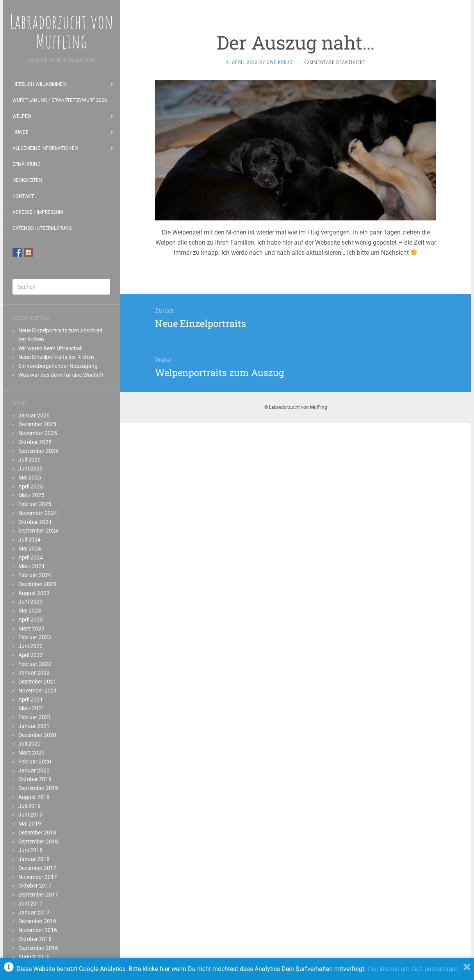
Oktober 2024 (35, 522)
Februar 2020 (35, 762)
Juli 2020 (29, 744)
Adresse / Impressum (38, 212)
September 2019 (38, 788)
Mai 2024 (30, 549)
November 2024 (38, 513)
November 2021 (38, 691)
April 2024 (31, 557)
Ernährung (27, 164)
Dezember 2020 (37, 735)
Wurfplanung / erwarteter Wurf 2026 (60, 100)
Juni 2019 (30, 815)
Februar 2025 (35, 504)
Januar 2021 (34, 726)
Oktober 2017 (35, 886)
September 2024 (38, 531)
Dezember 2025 (37, 424)
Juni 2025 (30, 469)
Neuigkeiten (27, 180)
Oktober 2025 (35, 442)
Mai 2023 (30, 611)
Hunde (20, 132)
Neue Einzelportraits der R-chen (56, 357)
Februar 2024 (35, 575)
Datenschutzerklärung (42, 228)
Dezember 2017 (37, 868)
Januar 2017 (34, 913)
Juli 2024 (29, 540)
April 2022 (31, 655)
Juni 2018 (30, 850)
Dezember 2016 (37, 921)
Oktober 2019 (35, 779)
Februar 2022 (35, 664)
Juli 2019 (29, 806)
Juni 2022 (30, 646)
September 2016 (38, 948)
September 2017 (38, 895)
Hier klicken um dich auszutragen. (414, 969)
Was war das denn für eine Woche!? (61, 375)
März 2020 (31, 753)
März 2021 (31, 708)
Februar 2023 (35, 637)
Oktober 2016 (35, 939)
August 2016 (34, 957)
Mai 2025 (30, 478)
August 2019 (34, 797)
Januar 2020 (34, 771)
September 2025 (38, 451)
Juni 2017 (30, 904)
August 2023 (34, 593)
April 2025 (31, 486)
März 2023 (31, 628)
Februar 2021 (35, 717)
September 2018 (38, 842)
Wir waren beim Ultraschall (50, 348)
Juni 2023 (30, 602)
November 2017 (38, 877)
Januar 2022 (34, 673)
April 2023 (31, 620)
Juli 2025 (29, 460)
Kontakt (23, 196)
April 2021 (31, 699)
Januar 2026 (34, 415)
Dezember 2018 (37, 833)
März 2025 (31, 495)
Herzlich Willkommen (39, 84)
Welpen (22, 116)
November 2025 (38, 433)
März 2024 (31, 566)
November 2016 (38, 930)
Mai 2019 (30, 824)
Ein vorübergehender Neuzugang (58, 366)
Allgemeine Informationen (45, 148)
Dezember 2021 (37, 682)
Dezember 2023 (37, 584)
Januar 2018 (34, 859)
